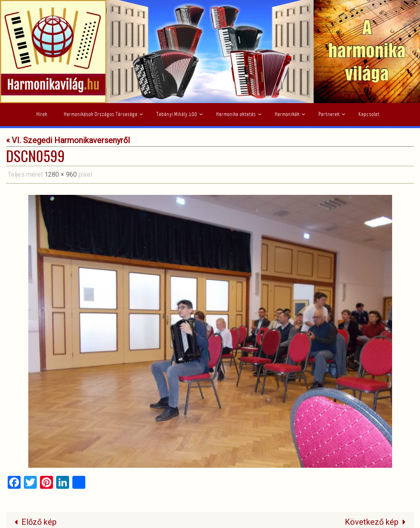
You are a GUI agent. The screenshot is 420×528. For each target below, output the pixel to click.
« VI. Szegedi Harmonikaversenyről (68, 140)
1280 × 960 (61, 174)
